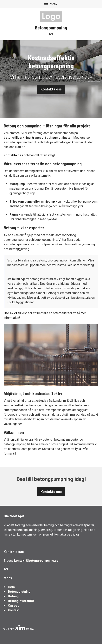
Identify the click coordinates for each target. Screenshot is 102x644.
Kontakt (14, 610)
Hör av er (11, 313)
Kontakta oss (51, 89)
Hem (11, 587)
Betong (13, 596)
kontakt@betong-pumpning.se (36, 561)
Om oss (14, 606)
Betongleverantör (21, 601)
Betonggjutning (19, 592)
